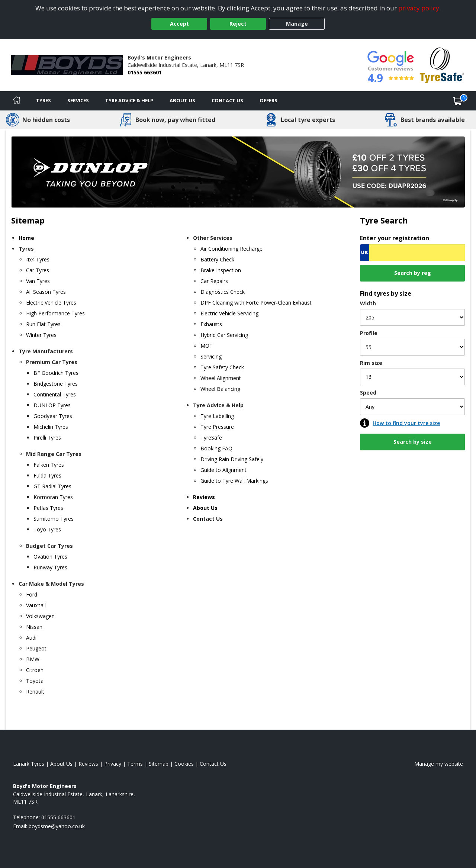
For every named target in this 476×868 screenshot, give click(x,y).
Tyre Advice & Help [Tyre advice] (129, 100)
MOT (207, 346)
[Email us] (57, 826)
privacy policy (419, 8)
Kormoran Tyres (53, 497)
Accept (179, 24)
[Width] (412, 317)
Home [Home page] (26, 238)
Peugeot (36, 648)
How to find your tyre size (406, 423)
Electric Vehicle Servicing (229, 313)
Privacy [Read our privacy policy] (113, 764)
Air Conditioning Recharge (231, 249)
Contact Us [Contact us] (227, 100)
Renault (35, 692)
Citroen (35, 670)
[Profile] (412, 347)
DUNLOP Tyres (52, 405)
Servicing (211, 356)
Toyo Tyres (47, 529)
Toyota (35, 681)
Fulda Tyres (47, 475)
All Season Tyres (46, 292)
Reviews (204, 497)
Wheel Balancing (220, 389)
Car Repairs (214, 281)
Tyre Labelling (217, 416)
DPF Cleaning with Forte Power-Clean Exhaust (256, 303)
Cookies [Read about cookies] (184, 764)
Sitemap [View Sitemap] (159, 764)
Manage (297, 24)
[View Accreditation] (442, 65)
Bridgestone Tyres (56, 384)
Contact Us (208, 519)
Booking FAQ (216, 448)
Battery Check (217, 259)
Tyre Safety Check (222, 367)
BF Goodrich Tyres (56, 373)
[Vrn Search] (412, 253)
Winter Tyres (41, 335)
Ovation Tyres (50, 557)
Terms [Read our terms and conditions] (135, 764)
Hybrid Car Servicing (224, 335)
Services (78, 100)
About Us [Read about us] (61, 764)
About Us (182, 100)
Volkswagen (40, 616)
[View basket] (458, 101)
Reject (238, 24)
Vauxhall (36, 605)
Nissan (34, 627)
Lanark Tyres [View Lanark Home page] (29, 764)
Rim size (371, 363)
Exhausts (211, 324)
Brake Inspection (221, 270)
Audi (31, 638)
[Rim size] (412, 377)
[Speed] (412, 407)
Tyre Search (384, 220)
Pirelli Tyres (47, 438)
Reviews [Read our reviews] (88, 764)
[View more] (238, 172)
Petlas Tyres (48, 508)
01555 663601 (145, 72)
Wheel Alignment (221, 378)
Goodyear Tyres (53, 416)
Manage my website (439, 764)
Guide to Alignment (223, 470)
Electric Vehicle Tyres (51, 303)
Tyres (44, 100)
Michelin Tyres (51, 427)
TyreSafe (211, 438)
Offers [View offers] (268, 100)
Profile (369, 333)
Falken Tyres (49, 465)
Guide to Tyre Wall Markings (234, 481)
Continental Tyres (55, 394)
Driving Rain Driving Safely (232, 459)
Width (368, 303)
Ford (32, 594)
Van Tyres (38, 281)
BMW (33, 659)
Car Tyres (38, 270)
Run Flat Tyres (43, 324)
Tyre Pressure (217, 427)
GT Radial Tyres (52, 486)
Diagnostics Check (223, 292)
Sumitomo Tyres (54, 519)
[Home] (17, 101)
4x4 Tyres (38, 259)
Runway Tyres (50, 567)
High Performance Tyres (55, 313)
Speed (368, 393)
